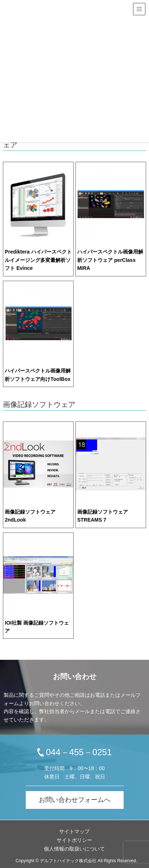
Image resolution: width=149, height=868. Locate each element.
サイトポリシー (74, 840)
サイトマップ (74, 831)
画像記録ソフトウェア (39, 404)
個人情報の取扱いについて (74, 849)
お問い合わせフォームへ (75, 800)
